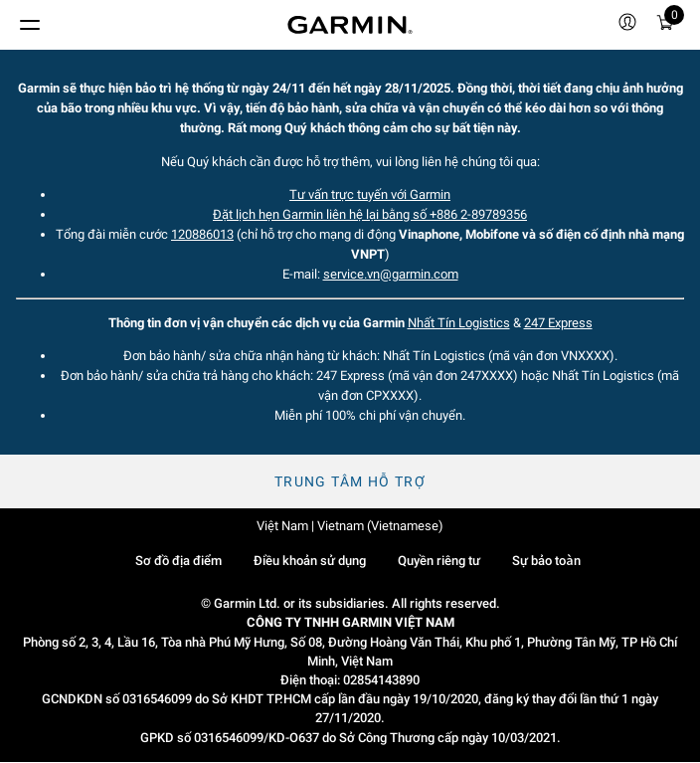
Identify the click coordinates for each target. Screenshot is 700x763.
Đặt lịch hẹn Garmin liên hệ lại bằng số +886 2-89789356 (370, 214)
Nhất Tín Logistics (459, 323)
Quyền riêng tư (439, 561)
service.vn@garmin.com (391, 274)
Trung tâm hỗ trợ (350, 481)
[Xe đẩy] (665, 25)
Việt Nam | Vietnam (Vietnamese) (350, 526)
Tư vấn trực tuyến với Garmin (370, 194)
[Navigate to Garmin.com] (350, 25)
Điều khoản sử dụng (310, 561)
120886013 (202, 234)
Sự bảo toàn (546, 561)
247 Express (558, 323)
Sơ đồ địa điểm (178, 561)
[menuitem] (627, 25)
